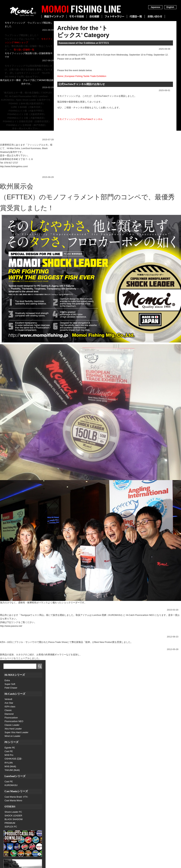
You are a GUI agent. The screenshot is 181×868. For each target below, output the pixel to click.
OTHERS (10, 807)
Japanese (155, 7)
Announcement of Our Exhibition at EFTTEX (84, 43)
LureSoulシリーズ (15, 776)
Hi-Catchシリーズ (15, 694)
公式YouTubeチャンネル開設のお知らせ (82, 84)
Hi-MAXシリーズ (15, 675)
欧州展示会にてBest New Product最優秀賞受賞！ (25, 174)
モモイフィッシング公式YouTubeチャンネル (80, 119)
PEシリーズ (11, 742)
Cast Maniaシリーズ (16, 791)
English (170, 7)
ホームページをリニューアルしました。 (21, 646)
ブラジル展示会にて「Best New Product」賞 (23, 633)
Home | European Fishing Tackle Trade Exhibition (82, 76)
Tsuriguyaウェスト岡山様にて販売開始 (20, 606)
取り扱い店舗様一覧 (24, 50)
